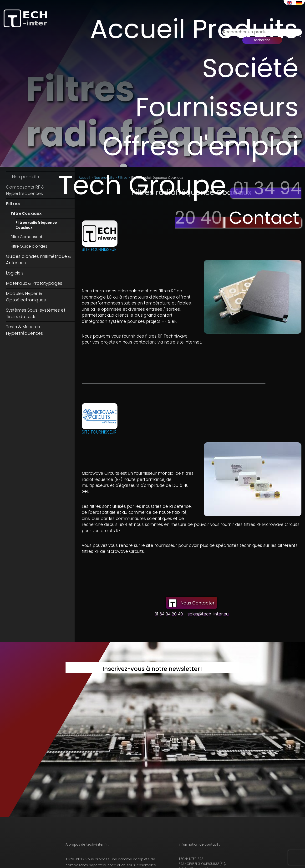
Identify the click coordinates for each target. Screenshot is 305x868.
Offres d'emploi (215, 121)
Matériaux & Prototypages (34, 283)
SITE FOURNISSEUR (99, 249)
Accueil (146, 28)
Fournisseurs (145, 102)
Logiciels (15, 273)
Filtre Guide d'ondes (29, 246)
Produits (248, 28)
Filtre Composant (27, 237)
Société (253, 65)
